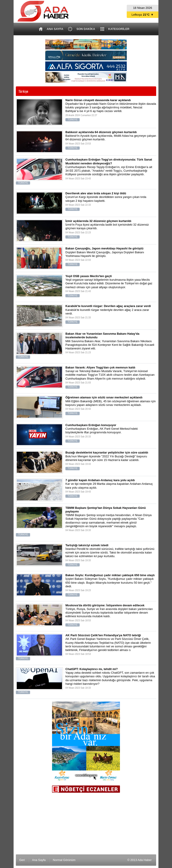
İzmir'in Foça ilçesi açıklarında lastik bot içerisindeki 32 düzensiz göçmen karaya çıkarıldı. (86, 230)
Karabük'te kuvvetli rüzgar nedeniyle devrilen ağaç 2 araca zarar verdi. (86, 315)
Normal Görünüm (64, 860)
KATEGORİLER (119, 29)
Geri (22, 860)
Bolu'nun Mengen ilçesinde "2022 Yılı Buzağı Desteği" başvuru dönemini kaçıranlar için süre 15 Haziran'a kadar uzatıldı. (86, 462)
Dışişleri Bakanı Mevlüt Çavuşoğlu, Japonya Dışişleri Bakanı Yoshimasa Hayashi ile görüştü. (86, 257)
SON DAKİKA (86, 29)
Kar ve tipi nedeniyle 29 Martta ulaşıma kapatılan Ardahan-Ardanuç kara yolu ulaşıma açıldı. (86, 489)
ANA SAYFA (55, 29)
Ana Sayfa (39, 860)
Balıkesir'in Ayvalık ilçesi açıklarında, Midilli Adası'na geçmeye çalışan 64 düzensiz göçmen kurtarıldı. (86, 141)
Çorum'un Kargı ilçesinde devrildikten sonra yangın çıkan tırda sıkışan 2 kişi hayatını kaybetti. (86, 202)
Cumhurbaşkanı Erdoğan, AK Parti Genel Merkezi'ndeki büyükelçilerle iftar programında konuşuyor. (86, 434)
